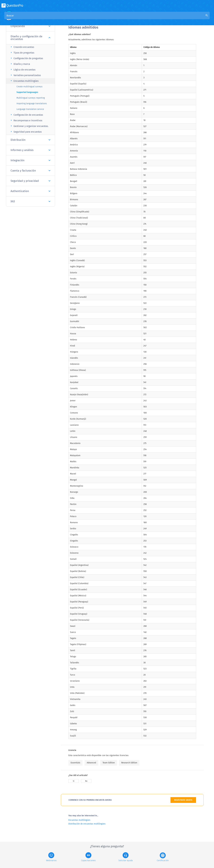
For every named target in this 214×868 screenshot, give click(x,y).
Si (74, 781)
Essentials (75, 763)
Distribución (30, 140)
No (86, 781)
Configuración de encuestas (26, 115)
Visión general (76, 18)
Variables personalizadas (25, 75)
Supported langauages (27, 92)
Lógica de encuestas (23, 69)
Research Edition (129, 763)
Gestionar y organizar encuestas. (29, 126)
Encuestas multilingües (24, 81)
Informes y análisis (30, 150)
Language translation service (30, 109)
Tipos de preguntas (22, 53)
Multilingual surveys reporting (31, 98)
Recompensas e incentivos (26, 120)
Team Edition (109, 763)
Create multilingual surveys (29, 87)
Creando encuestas (22, 47)
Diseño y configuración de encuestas (30, 38)
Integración (30, 160)
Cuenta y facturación (30, 171)
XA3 (30, 201)
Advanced (91, 763)
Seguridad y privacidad (30, 181)
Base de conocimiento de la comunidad (109, 18)
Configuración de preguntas (26, 58)
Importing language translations (32, 104)
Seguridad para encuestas (26, 132)
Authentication (30, 191)
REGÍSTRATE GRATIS (183, 800)
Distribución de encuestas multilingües (87, 824)
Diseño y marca (20, 64)
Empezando (30, 26)
